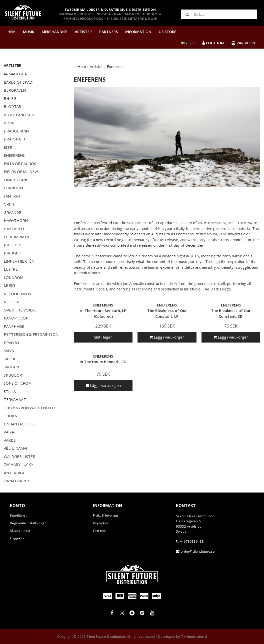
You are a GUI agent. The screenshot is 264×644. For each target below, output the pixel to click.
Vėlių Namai (15, 448)
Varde (10, 440)
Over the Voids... (20, 310)
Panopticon (16, 318)
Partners (108, 32)
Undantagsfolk (20, 424)
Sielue (10, 359)
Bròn (9, 123)
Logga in (17, 538)
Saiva (9, 351)
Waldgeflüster (19, 456)
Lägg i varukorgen (167, 337)
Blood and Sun (19, 115)
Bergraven (15, 90)
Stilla (10, 391)
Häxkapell (14, 229)
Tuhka (10, 416)
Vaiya (9, 432)
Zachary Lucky (18, 464)
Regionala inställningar (28, 523)
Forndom (13, 188)
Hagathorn (16, 220)
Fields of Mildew (21, 172)
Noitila (11, 302)
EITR (8, 147)
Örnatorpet (17, 481)
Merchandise (54, 32)
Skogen (11, 367)
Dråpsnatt (15, 139)
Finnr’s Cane (16, 180)
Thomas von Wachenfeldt (30, 408)
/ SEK (188, 43)
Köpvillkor (101, 523)
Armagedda (15, 74)
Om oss (99, 531)
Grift (9, 204)
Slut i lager (103, 337)
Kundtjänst (18, 515)
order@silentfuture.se (198, 551)
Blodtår (12, 106)
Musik (29, 32)
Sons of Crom (18, 383)
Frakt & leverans (106, 515)
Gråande (12, 212)
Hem (11, 32)
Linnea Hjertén (19, 261)
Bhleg (10, 98)
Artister (83, 32)
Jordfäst (13, 253)
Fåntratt (13, 196)
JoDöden (12, 245)
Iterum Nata (16, 237)
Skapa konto (20, 531)
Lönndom (13, 277)
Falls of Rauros (20, 164)
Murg (9, 285)
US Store (167, 32)
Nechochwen (17, 294)
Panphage (14, 326)
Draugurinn (16, 131)
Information (138, 32)
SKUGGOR (13, 375)
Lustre (11, 269)
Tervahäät (15, 399)
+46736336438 (192, 541)
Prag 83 (11, 343)
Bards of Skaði (19, 82)
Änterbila (14, 473)
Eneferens (14, 155)
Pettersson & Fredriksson (31, 334)
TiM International (194, 636)
